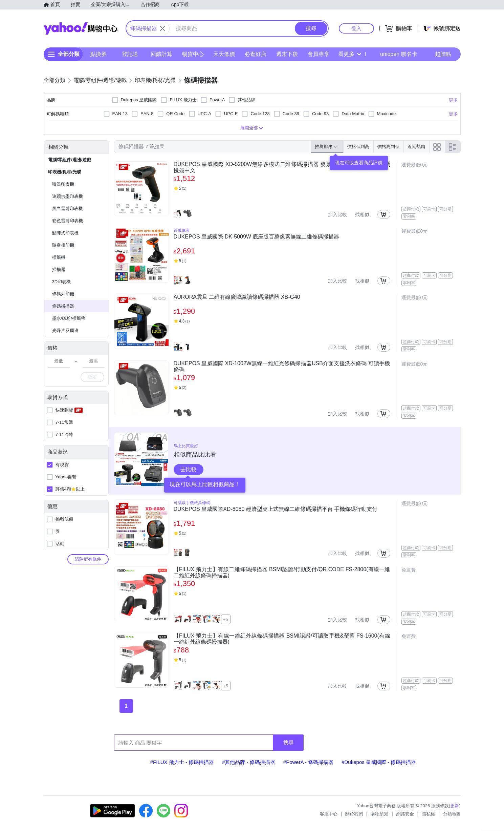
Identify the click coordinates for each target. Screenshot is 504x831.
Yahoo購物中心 (81, 28)
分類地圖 (452, 814)
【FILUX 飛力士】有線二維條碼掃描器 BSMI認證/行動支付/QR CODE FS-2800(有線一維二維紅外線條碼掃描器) (282, 572)
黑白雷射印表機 (68, 209)
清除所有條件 (88, 559)
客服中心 (329, 814)
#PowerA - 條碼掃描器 (308, 762)
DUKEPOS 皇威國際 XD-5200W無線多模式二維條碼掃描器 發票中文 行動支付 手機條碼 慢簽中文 (282, 167)
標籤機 (59, 257)
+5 (226, 619)
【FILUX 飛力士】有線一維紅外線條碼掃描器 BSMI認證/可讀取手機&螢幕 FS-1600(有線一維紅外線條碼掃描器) (282, 639)
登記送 (130, 54)
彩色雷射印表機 (68, 221)
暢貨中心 (193, 54)
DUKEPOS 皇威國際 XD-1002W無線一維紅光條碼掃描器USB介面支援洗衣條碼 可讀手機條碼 (282, 366)
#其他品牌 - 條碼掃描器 (249, 762)
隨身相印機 (63, 245)
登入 (356, 28)
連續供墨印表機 (68, 196)
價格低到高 (358, 147)
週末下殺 (287, 54)
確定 (92, 377)
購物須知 (379, 814)
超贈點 (438, 54)
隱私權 (428, 814)
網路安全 (405, 814)
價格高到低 (388, 147)
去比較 (189, 469)
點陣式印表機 (65, 233)
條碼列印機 (63, 294)
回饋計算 (161, 54)
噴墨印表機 (63, 184)
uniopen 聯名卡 (394, 54)
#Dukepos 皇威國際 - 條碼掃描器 (379, 762)
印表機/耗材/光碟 (65, 172)
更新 (455, 806)
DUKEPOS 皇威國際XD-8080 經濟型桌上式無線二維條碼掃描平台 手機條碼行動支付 (276, 509)
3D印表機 (62, 282)
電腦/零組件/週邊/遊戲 (70, 160)
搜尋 (288, 742)
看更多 (350, 54)
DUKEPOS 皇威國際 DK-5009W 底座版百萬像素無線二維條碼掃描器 (257, 237)
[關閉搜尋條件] (162, 28)
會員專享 (318, 54)
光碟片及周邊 (65, 330)
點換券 (98, 54)
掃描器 (59, 269)
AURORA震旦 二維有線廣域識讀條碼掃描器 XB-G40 (237, 297)
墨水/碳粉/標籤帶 (69, 318)
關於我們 (354, 814)
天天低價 (224, 54)
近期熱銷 (416, 147)
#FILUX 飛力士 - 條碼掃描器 (182, 762)
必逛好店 (256, 54)
